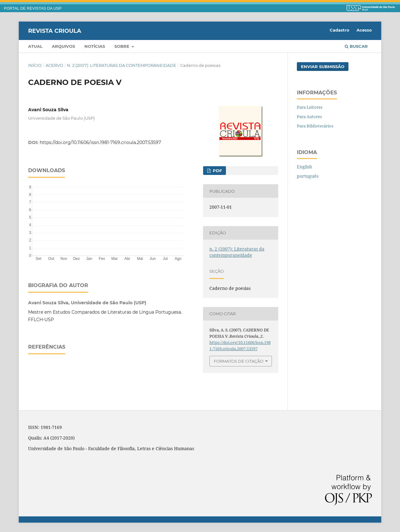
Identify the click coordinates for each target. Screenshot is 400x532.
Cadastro (340, 30)
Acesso (364, 30)
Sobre (122, 46)
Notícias (95, 46)
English (305, 167)
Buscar (356, 46)
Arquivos (63, 46)
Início (35, 65)
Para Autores (309, 117)
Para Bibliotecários (315, 126)
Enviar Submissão (323, 67)
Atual (35, 46)
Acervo (54, 65)
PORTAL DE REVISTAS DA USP (33, 8)
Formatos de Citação (239, 361)
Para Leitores (310, 107)
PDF (217, 171)
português (308, 176)
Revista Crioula (55, 31)
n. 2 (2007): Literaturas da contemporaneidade (122, 65)
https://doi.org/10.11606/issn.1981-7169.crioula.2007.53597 (100, 142)
